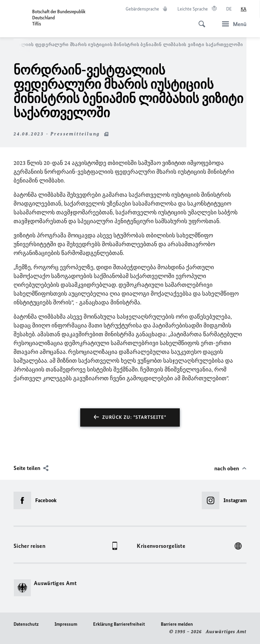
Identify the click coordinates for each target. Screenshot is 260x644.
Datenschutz (26, 624)
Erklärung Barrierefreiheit (119, 624)
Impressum (66, 624)
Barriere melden (177, 624)
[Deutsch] (229, 9)
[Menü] (232, 24)
